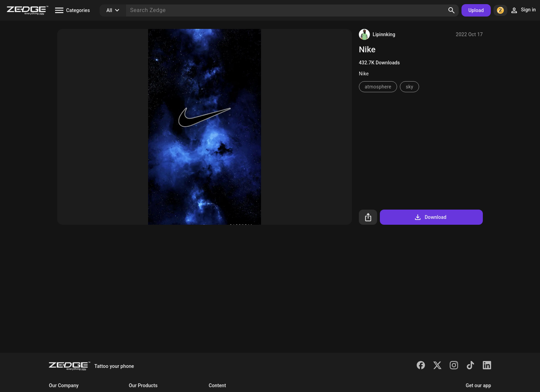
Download (430, 217)
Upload (476, 10)
